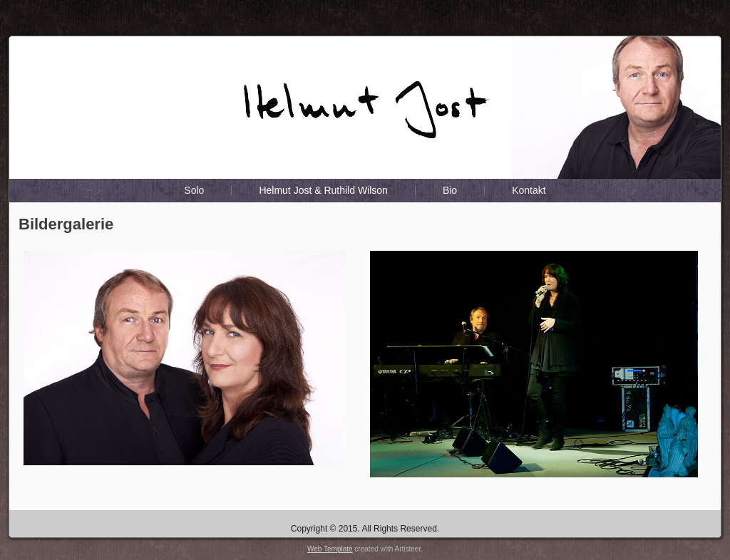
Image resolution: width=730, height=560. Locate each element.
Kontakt (529, 190)
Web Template (330, 549)
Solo (194, 190)
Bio (450, 190)
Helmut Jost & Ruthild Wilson (323, 190)
